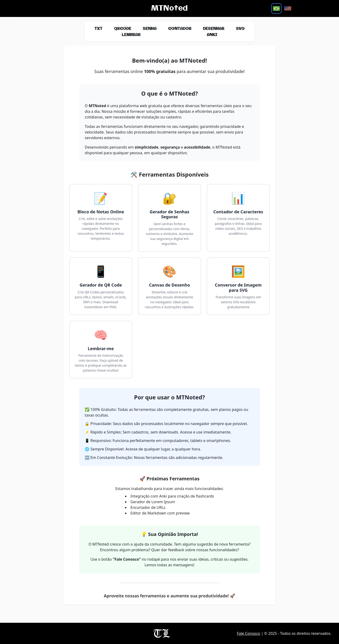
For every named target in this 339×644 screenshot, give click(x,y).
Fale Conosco (248, 634)
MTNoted (169, 8)
